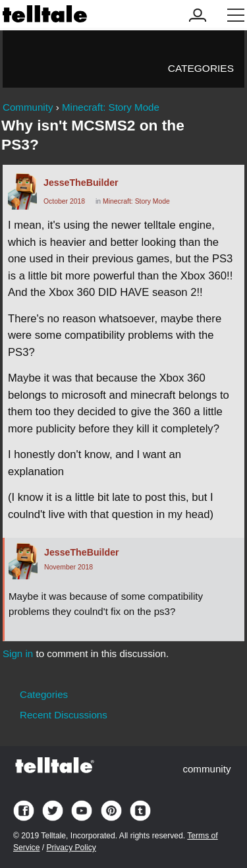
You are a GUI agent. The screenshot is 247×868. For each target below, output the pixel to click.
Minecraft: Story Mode (136, 201)
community (206, 769)
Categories (201, 68)
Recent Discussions (64, 715)
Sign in (18, 653)
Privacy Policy (71, 848)
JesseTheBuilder (81, 183)
